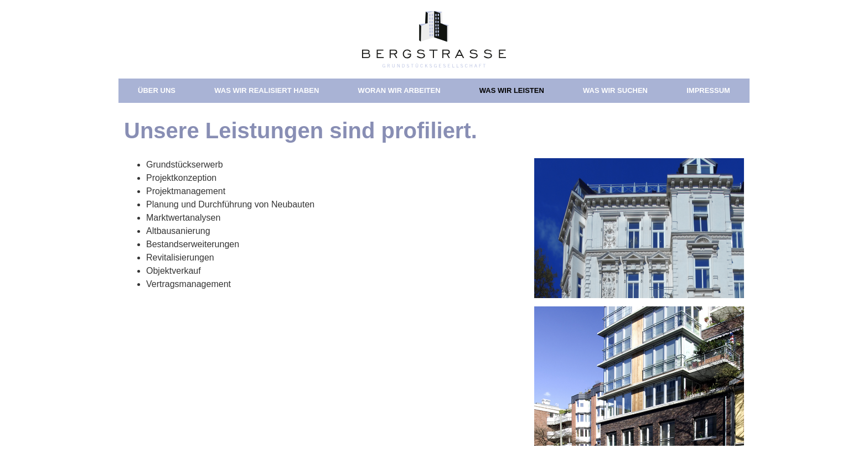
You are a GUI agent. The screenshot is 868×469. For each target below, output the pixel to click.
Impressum (708, 90)
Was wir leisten (512, 90)
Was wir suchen (615, 90)
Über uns (157, 90)
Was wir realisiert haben (267, 90)
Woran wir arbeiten (399, 90)
